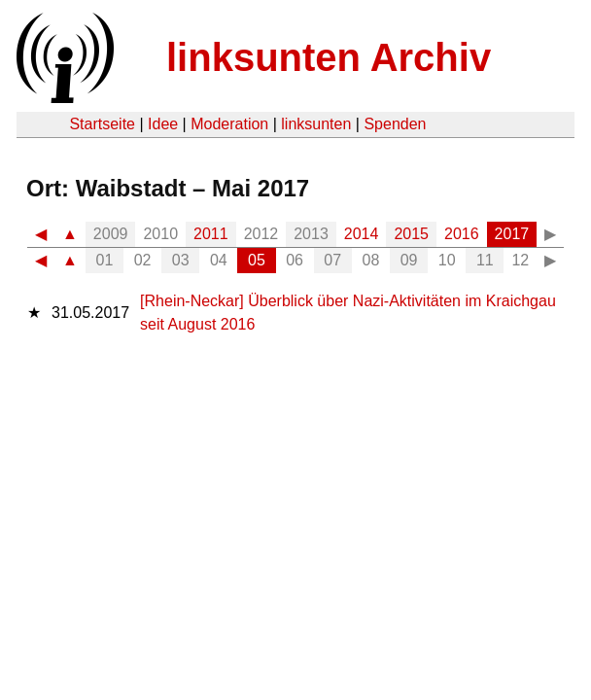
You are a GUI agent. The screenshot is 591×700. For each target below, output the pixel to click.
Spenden (395, 124)
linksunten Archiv (329, 57)
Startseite (102, 124)
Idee (163, 124)
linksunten (316, 124)
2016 (462, 234)
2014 (362, 234)
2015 (411, 234)
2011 (211, 234)
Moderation (229, 124)
